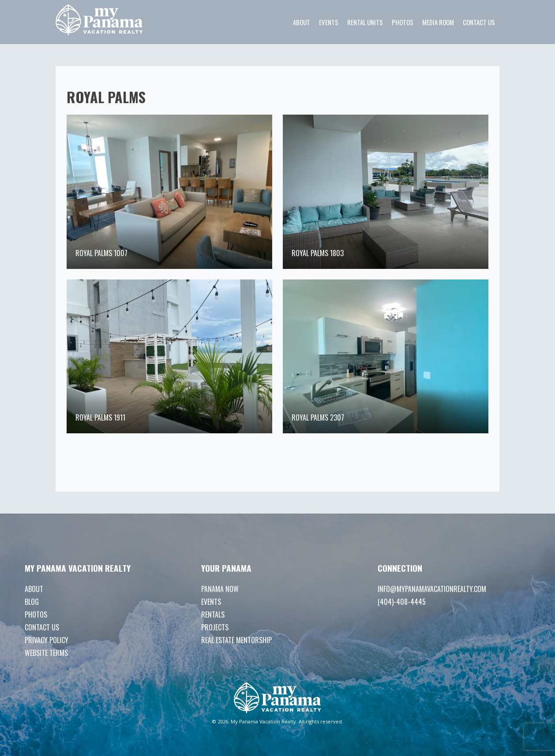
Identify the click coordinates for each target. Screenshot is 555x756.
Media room (438, 22)
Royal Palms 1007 (101, 253)
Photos (403, 22)
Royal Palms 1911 (100, 417)
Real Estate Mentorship (236, 640)
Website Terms (46, 653)
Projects (215, 627)
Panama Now (220, 589)
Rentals (213, 614)
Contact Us (479, 22)
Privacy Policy (47, 640)
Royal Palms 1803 (318, 253)
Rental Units (365, 22)
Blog (32, 602)
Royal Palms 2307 (318, 417)
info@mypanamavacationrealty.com (432, 589)
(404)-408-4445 (402, 602)
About (302, 22)
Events (329, 22)
